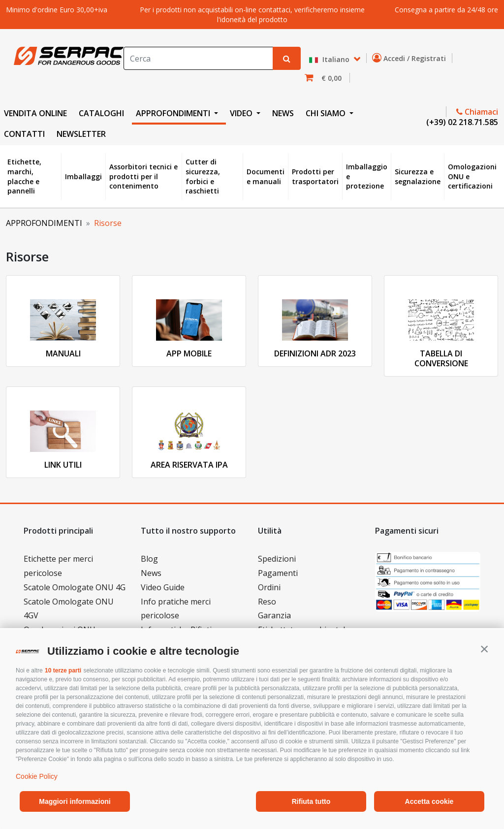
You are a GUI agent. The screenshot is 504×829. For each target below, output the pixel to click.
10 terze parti (63, 670)
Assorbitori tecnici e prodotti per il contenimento (143, 176)
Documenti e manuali (266, 176)
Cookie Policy (37, 776)
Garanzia (274, 615)
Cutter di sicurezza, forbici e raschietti (203, 176)
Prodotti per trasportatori (315, 176)
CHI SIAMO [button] (327, 113)
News (151, 573)
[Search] (198, 58)
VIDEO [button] (242, 113)
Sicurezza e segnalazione (418, 176)
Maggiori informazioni (75, 801)
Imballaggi (83, 176)
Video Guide (163, 587)
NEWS (283, 113)
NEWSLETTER (81, 134)
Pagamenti (278, 573)
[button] (484, 649)
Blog (149, 559)
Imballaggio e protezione (367, 176)
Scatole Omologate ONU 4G (75, 587)
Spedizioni (277, 559)
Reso (267, 602)
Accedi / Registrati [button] (411, 58)
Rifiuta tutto (311, 801)
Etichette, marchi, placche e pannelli (24, 176)
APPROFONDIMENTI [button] (174, 113)
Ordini (269, 587)
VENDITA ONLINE (35, 113)
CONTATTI (24, 134)
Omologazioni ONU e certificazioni (472, 176)
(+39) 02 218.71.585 (461, 122)
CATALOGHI (101, 113)
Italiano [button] (330, 60)
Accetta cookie (429, 801)
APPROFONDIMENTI (44, 223)
